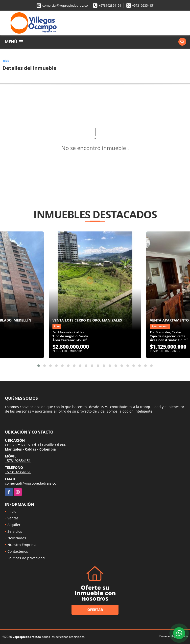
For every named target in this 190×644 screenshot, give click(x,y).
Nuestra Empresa (22, 545)
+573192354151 (110, 5)
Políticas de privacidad (26, 558)
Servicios (15, 531)
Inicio (6, 61)
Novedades (17, 538)
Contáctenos (18, 551)
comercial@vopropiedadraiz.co (65, 5)
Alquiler (14, 525)
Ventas (13, 518)
